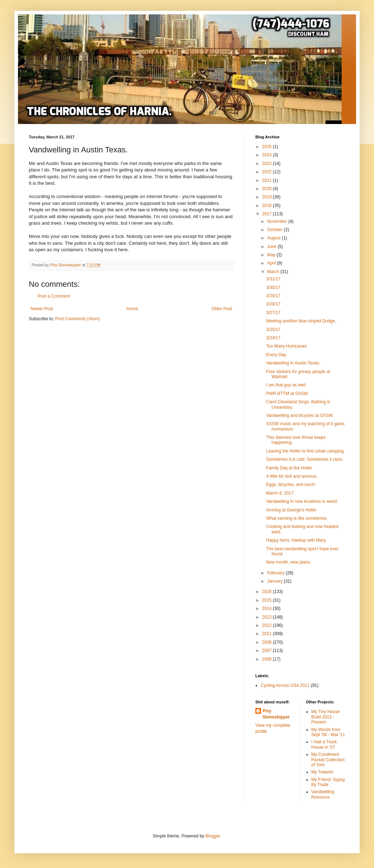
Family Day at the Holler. (290, 468)
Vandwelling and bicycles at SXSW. (300, 415)
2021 (268, 180)
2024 (268, 155)
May (272, 255)
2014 (268, 608)
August (275, 238)
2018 (268, 206)
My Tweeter (323, 772)
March (274, 272)
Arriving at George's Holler (291, 510)
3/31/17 (273, 279)
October (275, 230)
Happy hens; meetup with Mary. (296, 540)
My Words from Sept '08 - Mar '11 (328, 732)
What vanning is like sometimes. (297, 518)
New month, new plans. (289, 562)
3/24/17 (273, 338)
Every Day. (277, 355)
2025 (268, 147)
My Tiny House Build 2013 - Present (326, 717)
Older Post (222, 309)
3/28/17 (273, 304)
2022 (268, 172)
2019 (268, 197)
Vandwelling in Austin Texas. (293, 363)
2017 (268, 214)
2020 (268, 189)
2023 (268, 164)
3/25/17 (273, 330)
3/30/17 (273, 288)
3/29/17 (273, 296)
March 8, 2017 (280, 493)
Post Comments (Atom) (77, 319)
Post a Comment (54, 296)
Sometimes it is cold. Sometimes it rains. (305, 459)
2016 (268, 592)
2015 (268, 600)
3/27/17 (273, 313)
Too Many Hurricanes (286, 346)
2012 (268, 625)
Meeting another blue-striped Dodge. (301, 321)
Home (132, 309)
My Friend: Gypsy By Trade (328, 782)
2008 (268, 642)
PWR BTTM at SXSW (287, 394)
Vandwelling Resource (323, 794)
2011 (268, 634)
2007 (268, 651)
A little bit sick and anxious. (292, 476)
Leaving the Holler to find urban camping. (305, 451)
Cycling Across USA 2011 (285, 685)
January (275, 581)
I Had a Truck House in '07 (324, 744)
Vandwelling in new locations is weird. (302, 501)
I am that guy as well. (286, 385)
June (272, 247)
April (272, 263)
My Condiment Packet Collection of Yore (328, 760)
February (276, 573)
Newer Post (42, 309)
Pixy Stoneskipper (276, 714)
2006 (268, 659)
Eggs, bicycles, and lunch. (291, 484)
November (278, 221)
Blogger (213, 836)
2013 (268, 617)
